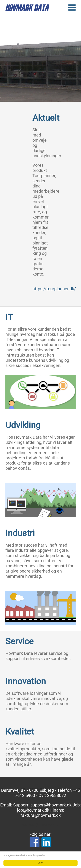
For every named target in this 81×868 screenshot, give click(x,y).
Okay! (40, 863)
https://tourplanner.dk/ (54, 289)
